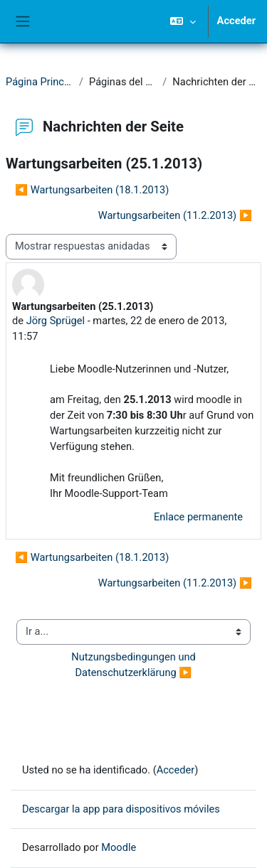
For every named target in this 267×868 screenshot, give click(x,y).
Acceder (236, 21)
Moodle (119, 847)
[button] (183, 21)
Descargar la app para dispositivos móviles (121, 809)
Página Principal (40, 82)
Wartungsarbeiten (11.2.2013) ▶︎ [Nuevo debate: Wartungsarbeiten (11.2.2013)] (175, 215)
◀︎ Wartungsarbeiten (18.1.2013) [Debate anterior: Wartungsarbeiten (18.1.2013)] (92, 190)
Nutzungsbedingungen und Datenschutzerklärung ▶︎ (135, 665)
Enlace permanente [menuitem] (198, 517)
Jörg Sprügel (56, 321)
